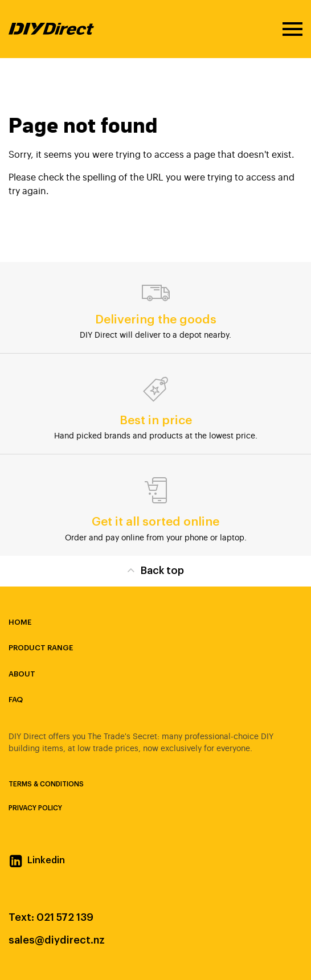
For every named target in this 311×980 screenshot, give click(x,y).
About (22, 674)
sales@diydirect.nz (57, 940)
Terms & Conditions (46, 784)
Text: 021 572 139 (51, 917)
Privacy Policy (35, 808)
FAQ (16, 700)
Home (20, 622)
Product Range (41, 648)
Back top (155, 570)
